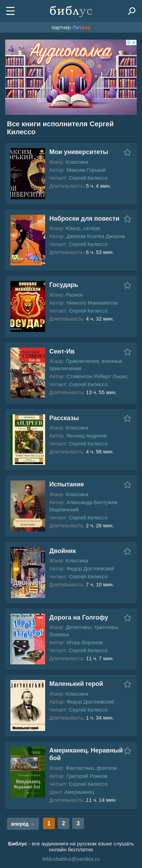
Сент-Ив (62, 351)
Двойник (63, 551)
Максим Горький (86, 170)
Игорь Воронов (84, 642)
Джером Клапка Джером (96, 236)
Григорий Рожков (87, 776)
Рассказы (64, 418)
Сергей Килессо (88, 178)
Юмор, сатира (83, 228)
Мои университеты (79, 152)
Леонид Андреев (86, 436)
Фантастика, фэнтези (91, 768)
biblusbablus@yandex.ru (71, 859)
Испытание (67, 484)
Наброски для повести (84, 219)
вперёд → (23, 824)
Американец (79, 792)
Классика (77, 162)
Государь (64, 285)
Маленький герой (76, 684)
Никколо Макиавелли (92, 303)
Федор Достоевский (90, 568)
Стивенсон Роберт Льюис (97, 376)
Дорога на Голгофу (79, 618)
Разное (74, 295)
